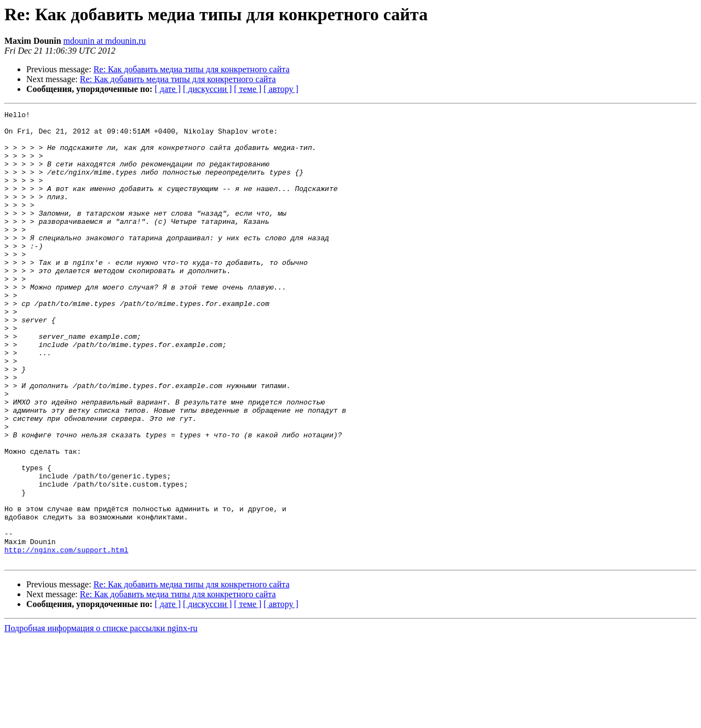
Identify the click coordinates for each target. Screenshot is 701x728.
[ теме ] (248, 89)
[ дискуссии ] (207, 89)
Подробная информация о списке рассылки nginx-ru (101, 718)
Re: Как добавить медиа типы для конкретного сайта (192, 69)
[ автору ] (281, 89)
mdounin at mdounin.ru (105, 41)
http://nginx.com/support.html (66, 638)
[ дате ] (168, 89)
